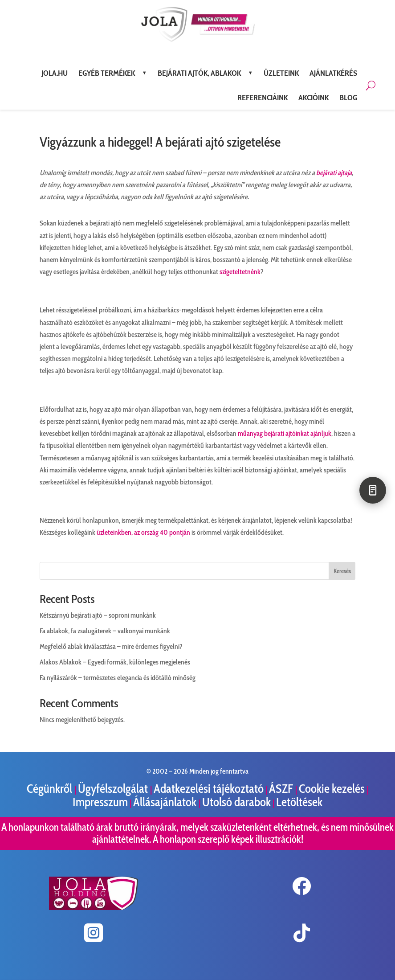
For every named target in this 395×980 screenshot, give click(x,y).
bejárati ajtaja (334, 173)
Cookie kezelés (332, 789)
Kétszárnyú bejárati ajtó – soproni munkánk (98, 615)
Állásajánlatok (166, 802)
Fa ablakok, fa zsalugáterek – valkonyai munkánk (105, 631)
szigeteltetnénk (240, 272)
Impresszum (100, 802)
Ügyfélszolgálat (114, 789)
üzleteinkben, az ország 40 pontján (143, 532)
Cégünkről (51, 789)
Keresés (342, 571)
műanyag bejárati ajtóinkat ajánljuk (285, 433)
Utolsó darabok (236, 802)
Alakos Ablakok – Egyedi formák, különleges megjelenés (115, 662)
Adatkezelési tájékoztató (209, 789)
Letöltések (299, 802)
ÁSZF (282, 789)
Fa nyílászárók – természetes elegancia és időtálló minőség (118, 678)
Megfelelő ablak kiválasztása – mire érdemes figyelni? (111, 646)
